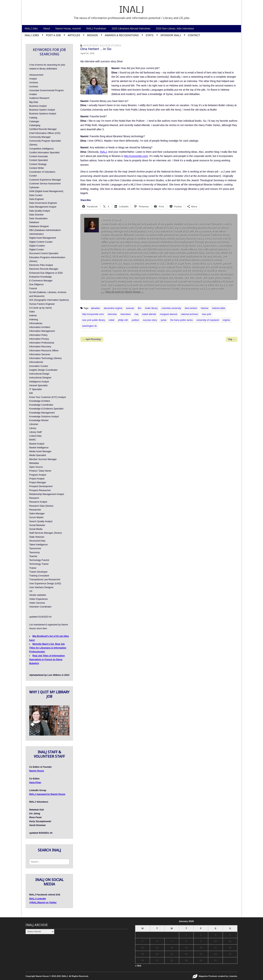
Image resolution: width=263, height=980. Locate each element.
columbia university (171, 308)
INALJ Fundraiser (96, 29)
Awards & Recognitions (122, 35)
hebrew (204, 308)
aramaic (130, 308)
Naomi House (37, 771)
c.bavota (233, 976)
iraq (136, 314)
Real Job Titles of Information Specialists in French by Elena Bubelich (47, 660)
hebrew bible (219, 308)
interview (112, 314)
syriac (164, 320)
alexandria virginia (113, 308)
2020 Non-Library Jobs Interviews (175, 29)
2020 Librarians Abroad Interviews (131, 29)
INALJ (132, 10)
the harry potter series (182, 320)
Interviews (91, 45)
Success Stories (110, 45)
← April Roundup (92, 339)
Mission (92, 35)
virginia (226, 320)
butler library (151, 308)
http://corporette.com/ (136, 156)
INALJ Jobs (31, 29)
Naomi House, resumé (68, 29)
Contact (194, 35)
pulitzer (136, 320)
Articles (74, 35)
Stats (149, 35)
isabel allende (149, 314)
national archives (189, 314)
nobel (112, 320)
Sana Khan (35, 783)
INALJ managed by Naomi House (47, 794)
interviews (126, 314)
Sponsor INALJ (171, 35)
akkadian (95, 308)
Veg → (232, 339)
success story (150, 320)
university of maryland (208, 320)
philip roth (123, 320)
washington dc (90, 326)
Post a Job (53, 35)
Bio (140, 308)
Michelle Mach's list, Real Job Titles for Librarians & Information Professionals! (48, 648)
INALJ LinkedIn (38, 899)
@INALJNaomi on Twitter (43, 903)
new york (206, 314)
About (47, 29)
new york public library (94, 320)
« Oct (138, 966)
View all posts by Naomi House (124, 292)
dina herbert (191, 308)
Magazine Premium (208, 976)
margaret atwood (168, 314)
